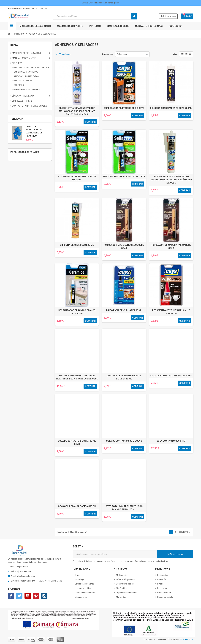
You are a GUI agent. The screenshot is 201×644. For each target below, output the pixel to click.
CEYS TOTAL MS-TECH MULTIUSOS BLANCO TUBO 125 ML (124, 508)
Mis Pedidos (122, 588)
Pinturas (161, 584)
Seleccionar (122, 54)
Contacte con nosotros (85, 593)
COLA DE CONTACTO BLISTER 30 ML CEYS (77, 442)
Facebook (11, 596)
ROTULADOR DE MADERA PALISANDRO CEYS (171, 246)
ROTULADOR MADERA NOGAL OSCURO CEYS (124, 246)
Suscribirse (175, 554)
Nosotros (29, 9)
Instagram (44, 596)
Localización (15, 9)
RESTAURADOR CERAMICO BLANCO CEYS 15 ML (77, 312)
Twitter (19, 596)
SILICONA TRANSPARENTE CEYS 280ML (171, 108)
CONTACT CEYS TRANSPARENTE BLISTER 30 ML (124, 377)
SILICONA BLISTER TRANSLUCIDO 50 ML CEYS (77, 178)
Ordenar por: (108, 54)
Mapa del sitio (81, 597)
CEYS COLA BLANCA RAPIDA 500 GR (77, 506)
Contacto (42, 9)
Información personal (126, 579)
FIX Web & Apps (186, 639)
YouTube (28, 596)
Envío (77, 575)
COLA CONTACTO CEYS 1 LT (171, 441)
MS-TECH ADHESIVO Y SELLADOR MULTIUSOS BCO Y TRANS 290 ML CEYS (77, 377)
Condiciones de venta (84, 584)
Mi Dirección (122, 575)
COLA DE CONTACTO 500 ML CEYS (124, 441)
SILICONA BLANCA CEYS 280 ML (77, 245)
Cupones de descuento (126, 593)
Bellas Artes (163, 575)
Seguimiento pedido (125, 584)
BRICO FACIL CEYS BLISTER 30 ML (124, 310)
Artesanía (161, 579)
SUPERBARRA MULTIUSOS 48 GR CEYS (124, 108)
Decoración (162, 588)
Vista (175, 54)
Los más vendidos (83, 588)
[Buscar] (95, 16)
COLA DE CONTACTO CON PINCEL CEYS (171, 376)
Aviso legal (80, 579)
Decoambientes (164, 593)
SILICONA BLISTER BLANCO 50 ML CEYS (124, 176)
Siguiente (185, 532)
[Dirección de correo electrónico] (115, 554)
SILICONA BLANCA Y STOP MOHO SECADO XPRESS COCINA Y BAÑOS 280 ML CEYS (171, 180)
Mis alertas (121, 597)
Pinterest (36, 596)
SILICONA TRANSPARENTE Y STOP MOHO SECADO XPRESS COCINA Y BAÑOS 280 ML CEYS (77, 111)
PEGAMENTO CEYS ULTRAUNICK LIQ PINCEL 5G (171, 312)
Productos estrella (165, 597)
